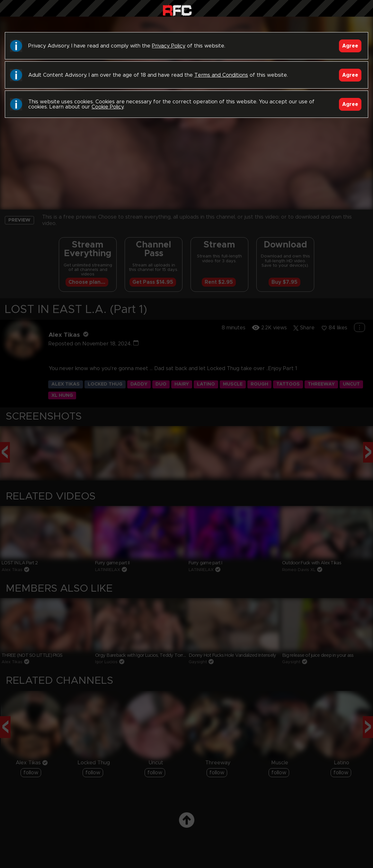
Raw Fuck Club (177, 10)
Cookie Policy (107, 107)
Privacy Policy (169, 46)
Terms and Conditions (221, 75)
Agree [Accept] (350, 46)
